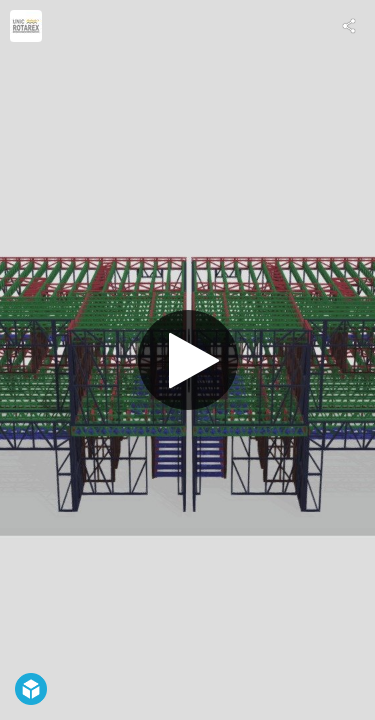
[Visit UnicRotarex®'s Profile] (26, 26)
